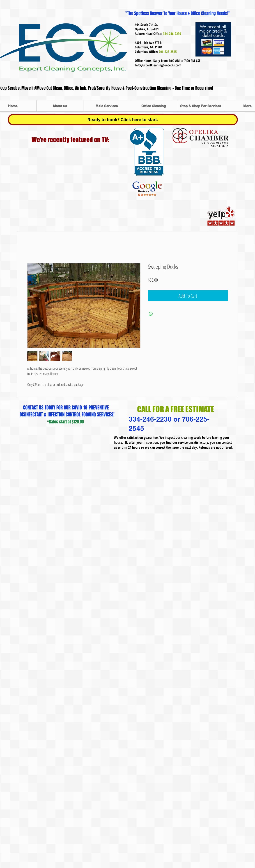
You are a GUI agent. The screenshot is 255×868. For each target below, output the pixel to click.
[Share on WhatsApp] (151, 314)
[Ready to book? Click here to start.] (123, 120)
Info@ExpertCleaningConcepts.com (158, 65)
